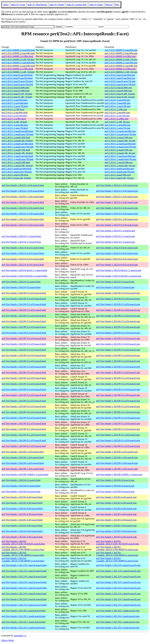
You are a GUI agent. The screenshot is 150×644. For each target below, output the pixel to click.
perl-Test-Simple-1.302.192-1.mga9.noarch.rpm (118, 611)
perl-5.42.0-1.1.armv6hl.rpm (118, 125)
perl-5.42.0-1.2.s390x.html (14, 119)
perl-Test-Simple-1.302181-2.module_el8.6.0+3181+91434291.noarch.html (23, 543)
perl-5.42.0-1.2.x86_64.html (14, 122)
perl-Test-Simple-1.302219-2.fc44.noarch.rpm (117, 208)
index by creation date (77, 5)
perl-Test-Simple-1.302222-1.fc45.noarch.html (23, 185)
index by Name (96, 5)
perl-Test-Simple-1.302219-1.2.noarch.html (21, 236)
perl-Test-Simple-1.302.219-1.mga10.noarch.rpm (118, 565)
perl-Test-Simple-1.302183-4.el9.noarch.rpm (116, 497)
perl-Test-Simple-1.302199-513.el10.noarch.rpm (118, 293)
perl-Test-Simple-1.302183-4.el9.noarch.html (22, 497)
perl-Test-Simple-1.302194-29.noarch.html (21, 492)
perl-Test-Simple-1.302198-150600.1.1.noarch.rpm (119, 474)
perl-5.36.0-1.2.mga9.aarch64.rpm (120, 144)
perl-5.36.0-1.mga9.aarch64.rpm (119, 169)
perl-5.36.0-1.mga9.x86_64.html (16, 178)
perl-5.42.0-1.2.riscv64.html (14, 116)
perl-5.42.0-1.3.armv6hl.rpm (118, 103)
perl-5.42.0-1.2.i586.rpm (116, 109)
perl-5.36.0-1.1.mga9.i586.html (16, 162)
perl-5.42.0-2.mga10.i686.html (15, 88)
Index (6, 5)
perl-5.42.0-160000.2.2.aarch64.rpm (121, 63)
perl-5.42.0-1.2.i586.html (13, 109)
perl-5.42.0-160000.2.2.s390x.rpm (120, 69)
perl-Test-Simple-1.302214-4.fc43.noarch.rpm (117, 248)
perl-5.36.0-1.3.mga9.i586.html (16, 137)
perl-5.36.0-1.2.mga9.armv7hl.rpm (120, 147)
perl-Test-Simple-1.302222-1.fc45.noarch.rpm (117, 185)
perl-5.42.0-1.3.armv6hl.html (15, 103)
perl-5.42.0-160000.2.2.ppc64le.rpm (121, 66)
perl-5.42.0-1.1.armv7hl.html (15, 128)
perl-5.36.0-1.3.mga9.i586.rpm (119, 137)
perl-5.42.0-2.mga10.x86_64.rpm (120, 94)
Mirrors (109, 5)
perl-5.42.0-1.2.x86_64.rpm (117, 122)
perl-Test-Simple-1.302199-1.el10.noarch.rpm (117, 452)
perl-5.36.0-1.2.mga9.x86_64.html (17, 153)
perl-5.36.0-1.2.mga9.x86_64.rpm (120, 153)
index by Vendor (57, 5)
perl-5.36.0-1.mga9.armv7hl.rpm (119, 172)
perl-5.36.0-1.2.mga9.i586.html (16, 150)
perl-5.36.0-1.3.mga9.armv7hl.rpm (120, 134)
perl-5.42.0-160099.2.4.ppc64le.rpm (121, 53)
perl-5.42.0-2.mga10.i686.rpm (118, 88)
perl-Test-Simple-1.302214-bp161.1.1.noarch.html (24, 270)
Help (117, 5)
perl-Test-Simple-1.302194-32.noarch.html (21, 480)
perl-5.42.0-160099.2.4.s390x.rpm (120, 56)
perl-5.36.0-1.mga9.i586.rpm (118, 175)
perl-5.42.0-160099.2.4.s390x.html (17, 56)
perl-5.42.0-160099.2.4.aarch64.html (18, 50)
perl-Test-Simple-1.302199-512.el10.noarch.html (24, 378)
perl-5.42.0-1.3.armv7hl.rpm (118, 106)
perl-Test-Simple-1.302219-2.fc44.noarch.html (23, 208)
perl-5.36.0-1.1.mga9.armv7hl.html (18, 159)
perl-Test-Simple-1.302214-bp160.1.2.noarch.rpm (119, 276)
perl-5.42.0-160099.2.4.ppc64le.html (18, 53)
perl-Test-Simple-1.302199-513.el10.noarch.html (24, 293)
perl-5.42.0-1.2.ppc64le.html (15, 113)
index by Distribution (37, 5)
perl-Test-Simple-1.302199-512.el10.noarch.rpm (118, 378)
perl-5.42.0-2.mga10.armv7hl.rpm (120, 81)
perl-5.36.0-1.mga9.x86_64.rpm (119, 178)
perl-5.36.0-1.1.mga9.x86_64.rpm (120, 166)
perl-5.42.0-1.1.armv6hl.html (15, 125)
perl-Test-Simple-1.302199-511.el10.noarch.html (24, 429)
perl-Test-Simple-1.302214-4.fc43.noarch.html (23, 248)
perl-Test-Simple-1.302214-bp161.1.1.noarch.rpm (119, 270)
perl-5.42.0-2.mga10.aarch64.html (17, 75)
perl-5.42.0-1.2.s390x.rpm (116, 119)
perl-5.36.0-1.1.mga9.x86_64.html (17, 166)
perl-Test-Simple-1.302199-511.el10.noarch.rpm (118, 429)
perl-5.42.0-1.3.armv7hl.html (15, 106)
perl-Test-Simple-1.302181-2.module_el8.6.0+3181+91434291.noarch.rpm (117, 543)
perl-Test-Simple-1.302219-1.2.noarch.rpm (115, 231)
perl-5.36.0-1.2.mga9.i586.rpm (119, 150)
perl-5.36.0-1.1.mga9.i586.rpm (119, 162)
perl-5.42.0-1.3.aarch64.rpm (117, 100)
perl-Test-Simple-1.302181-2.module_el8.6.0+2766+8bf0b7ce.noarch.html (23, 548)
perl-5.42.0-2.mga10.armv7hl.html (17, 81)
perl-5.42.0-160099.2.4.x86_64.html (18, 59)
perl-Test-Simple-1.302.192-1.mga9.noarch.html (23, 611)
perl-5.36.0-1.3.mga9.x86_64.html (17, 141)
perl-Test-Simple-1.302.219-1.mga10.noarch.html (24, 565)
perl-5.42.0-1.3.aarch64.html (15, 100)
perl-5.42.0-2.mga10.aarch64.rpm (120, 75)
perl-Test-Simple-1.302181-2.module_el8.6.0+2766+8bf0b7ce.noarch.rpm (117, 548)
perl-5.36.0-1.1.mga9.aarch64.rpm (120, 156)
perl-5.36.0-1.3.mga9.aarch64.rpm (120, 131)
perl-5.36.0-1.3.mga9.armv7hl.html (18, 134)
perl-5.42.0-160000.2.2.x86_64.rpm (121, 72)
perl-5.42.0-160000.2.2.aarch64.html (18, 63)
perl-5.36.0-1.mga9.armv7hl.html (17, 172)
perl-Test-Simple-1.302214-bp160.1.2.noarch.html (24, 276)
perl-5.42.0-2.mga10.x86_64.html (17, 94)
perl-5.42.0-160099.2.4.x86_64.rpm (121, 59)
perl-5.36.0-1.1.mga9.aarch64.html (17, 156)
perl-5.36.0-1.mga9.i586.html (15, 175)
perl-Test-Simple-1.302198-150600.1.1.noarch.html (25, 474)
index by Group (18, 5)
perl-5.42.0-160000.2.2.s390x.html (17, 69)
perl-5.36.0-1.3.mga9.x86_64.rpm (120, 141)
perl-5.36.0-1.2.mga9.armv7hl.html (18, 147)
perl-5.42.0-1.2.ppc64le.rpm (117, 113)
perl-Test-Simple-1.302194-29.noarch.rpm (115, 492)
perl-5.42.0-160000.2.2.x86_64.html (18, 72)
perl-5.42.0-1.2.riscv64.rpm (117, 116)
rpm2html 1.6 (20, 636)
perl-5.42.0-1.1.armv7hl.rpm (118, 128)
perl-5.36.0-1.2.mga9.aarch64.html (17, 144)
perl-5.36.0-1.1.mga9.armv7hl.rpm (120, 159)
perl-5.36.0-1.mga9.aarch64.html (16, 169)
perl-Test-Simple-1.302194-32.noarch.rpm (115, 480)
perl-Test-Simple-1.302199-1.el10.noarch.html (23, 452)
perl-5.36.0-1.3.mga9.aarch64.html (17, 131)
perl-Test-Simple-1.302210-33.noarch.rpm (115, 282)
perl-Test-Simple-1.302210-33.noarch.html (21, 282)
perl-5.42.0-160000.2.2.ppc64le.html (18, 66)
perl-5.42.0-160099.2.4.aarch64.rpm (121, 50)
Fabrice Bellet (7, 640)
